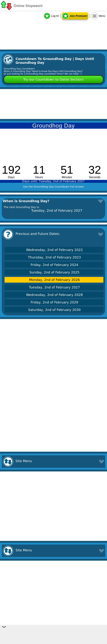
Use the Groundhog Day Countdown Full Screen (53, 187)
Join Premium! (79, 16)
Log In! (55, 16)
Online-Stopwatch (28, 6)
